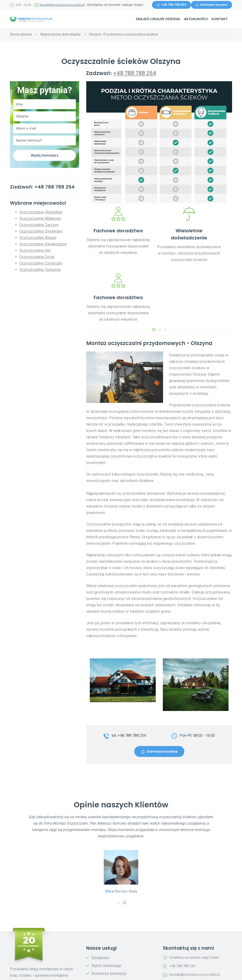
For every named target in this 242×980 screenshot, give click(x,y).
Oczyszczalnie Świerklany (41, 232)
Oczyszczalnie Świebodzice (43, 245)
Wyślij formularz (45, 156)
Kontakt (220, 19)
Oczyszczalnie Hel (35, 251)
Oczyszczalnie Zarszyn (39, 225)
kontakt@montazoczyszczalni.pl (62, 5)
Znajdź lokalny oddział (158, 19)
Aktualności (196, 19)
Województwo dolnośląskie (60, 34)
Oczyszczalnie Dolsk (37, 257)
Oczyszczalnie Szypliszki (41, 264)
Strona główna (21, 34)
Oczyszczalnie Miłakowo (40, 219)
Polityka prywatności (80, 973)
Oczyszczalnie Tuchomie (40, 270)
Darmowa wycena (212, 5)
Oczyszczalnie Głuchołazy (41, 213)
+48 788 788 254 (171, 5)
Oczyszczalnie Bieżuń (38, 238)
